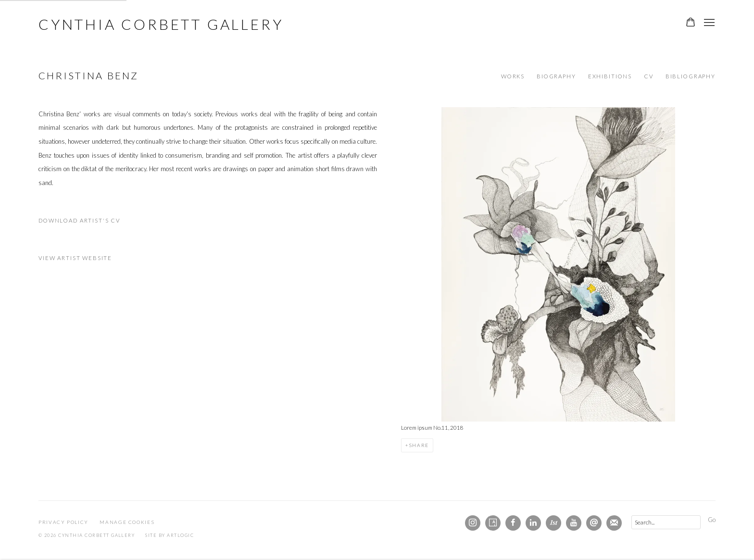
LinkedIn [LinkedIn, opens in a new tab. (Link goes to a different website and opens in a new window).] (533, 523)
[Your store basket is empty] (691, 23)
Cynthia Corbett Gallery (161, 24)
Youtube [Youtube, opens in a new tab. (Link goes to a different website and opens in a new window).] (574, 523)
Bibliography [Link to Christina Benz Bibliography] (691, 76)
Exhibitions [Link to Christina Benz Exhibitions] (610, 76)
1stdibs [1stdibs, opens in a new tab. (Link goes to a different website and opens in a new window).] (553, 523)
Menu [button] (708, 23)
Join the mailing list (614, 523)
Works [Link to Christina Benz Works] (513, 76)
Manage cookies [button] (127, 522)
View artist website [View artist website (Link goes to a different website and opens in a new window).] (75, 258)
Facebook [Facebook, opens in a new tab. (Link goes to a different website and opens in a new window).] (513, 523)
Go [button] (712, 520)
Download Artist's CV (85, 223)
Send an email (594, 523)
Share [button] (419, 445)
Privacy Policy (63, 522)
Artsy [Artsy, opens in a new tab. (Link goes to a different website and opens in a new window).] (493, 523)
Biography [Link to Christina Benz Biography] (556, 76)
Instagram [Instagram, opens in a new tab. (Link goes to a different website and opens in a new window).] (473, 523)
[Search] (666, 522)
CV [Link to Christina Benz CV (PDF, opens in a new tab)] (649, 76)
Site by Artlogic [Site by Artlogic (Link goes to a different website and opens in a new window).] (170, 535)
